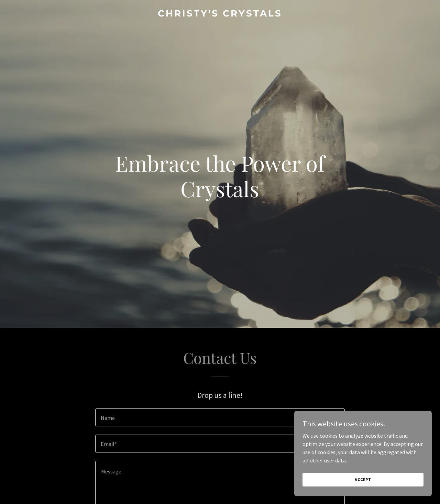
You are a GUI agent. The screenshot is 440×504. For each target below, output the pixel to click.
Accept (363, 479)
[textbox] (220, 417)
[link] (220, 14)
